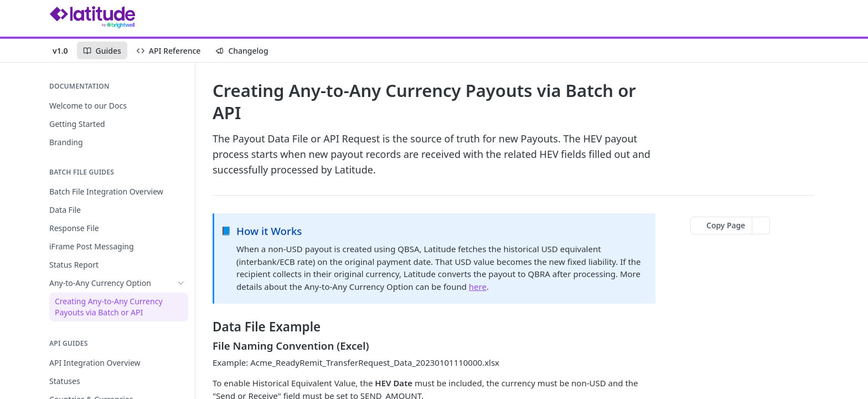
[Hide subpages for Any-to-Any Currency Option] (181, 283)
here (478, 287)
